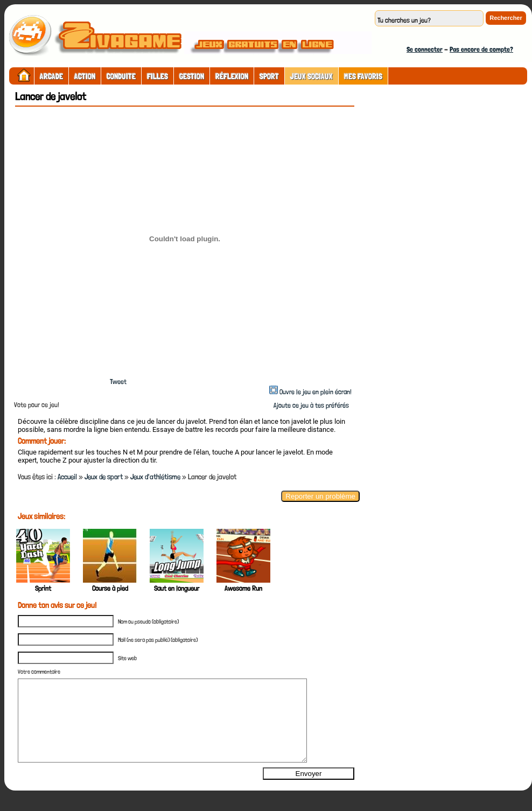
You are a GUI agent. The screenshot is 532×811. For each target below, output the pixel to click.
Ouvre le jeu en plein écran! (316, 392)
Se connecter (425, 49)
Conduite (121, 76)
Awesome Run (243, 588)
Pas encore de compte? (481, 49)
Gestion (192, 76)
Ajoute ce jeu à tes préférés (310, 405)
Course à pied (110, 588)
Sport (269, 76)
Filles (157, 76)
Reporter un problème (320, 496)
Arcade (51, 76)
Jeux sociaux (311, 76)
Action (85, 76)
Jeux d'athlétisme (155, 477)
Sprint (43, 588)
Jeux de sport (104, 477)
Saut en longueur (177, 588)
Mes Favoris (363, 76)
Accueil (67, 477)
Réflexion (232, 76)
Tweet (118, 382)
